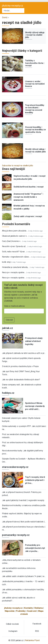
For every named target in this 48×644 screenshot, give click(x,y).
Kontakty (28, 608)
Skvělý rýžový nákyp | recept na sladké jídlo (35, 35)
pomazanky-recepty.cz (16, 535)
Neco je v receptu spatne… (14, 272)
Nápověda (10, 611)
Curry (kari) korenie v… (12, 241)
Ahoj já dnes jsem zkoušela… (15, 231)
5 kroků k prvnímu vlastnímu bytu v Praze (20, 366)
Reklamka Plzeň (32, 640)
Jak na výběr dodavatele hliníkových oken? (21, 380)
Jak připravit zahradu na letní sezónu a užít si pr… (24, 353)
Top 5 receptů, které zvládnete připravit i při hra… (35, 480)
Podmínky (21, 611)
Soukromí (32, 611)
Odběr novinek (12, 624)
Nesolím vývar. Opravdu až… (14, 246)
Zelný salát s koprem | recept (28, 216)
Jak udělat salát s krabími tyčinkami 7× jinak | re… (24, 576)
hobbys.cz (8, 393)
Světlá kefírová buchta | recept (29, 187)
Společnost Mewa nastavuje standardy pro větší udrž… (35, 406)
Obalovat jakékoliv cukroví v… (15, 236)
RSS (37, 631)
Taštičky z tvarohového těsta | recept (35, 63)
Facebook (37, 624)
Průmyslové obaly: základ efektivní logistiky (34, 341)
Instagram (13, 631)
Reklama (39, 608)
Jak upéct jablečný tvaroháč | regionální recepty (23, 500)
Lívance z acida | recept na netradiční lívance (35, 84)
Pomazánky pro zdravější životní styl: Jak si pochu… (35, 548)
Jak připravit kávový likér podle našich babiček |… (24, 522)
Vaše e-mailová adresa (14, 306)
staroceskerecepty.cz (15, 467)
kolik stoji (6, 262)
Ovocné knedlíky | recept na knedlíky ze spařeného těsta (35, 130)
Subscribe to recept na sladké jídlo (18, 166)
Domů (5, 17)
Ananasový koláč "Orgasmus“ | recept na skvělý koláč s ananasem (28, 197)
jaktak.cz (7, 328)
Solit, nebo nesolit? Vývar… (14, 252)
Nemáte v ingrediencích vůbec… (16, 257)
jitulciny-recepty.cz (13, 6)
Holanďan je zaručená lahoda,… (16, 267)
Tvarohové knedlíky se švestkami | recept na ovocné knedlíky (35, 109)
